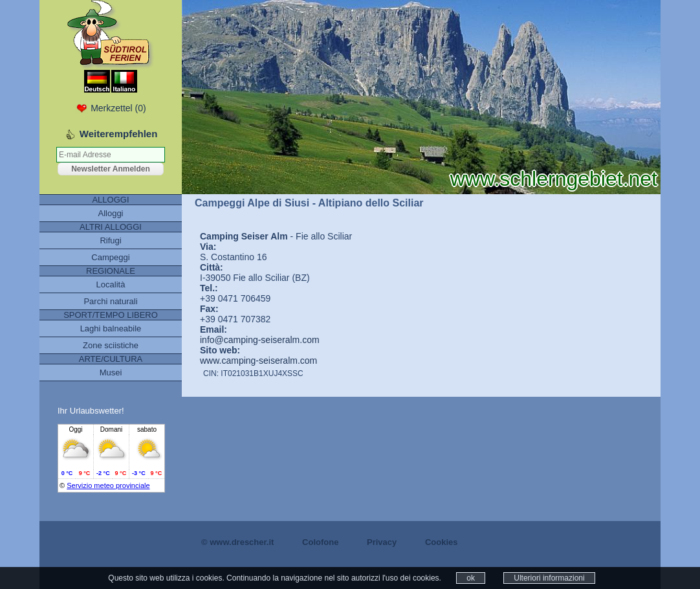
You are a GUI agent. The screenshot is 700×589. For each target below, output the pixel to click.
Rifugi (110, 240)
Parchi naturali (110, 301)
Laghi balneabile (111, 328)
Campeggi (110, 257)
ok (471, 578)
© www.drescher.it (237, 542)
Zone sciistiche (111, 345)
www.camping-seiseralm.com (258, 361)
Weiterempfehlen (119, 134)
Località (111, 284)
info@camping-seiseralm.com (260, 340)
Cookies (442, 542)
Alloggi (110, 213)
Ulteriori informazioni (549, 578)
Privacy (382, 542)
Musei (111, 372)
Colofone (320, 542)
